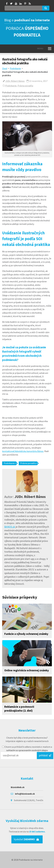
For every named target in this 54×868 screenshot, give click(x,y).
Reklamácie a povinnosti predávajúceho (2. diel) (19, 709)
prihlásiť (45, 755)
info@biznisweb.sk (25, 794)
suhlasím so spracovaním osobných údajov (27, 750)
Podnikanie (15, 68)
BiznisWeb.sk (18, 787)
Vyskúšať (26, 839)
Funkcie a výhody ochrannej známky (26, 634)
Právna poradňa (25, 86)
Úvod (5, 68)
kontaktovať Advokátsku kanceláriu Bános (23, 451)
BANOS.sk (10, 527)
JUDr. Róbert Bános (15, 81)
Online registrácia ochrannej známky (27, 670)
